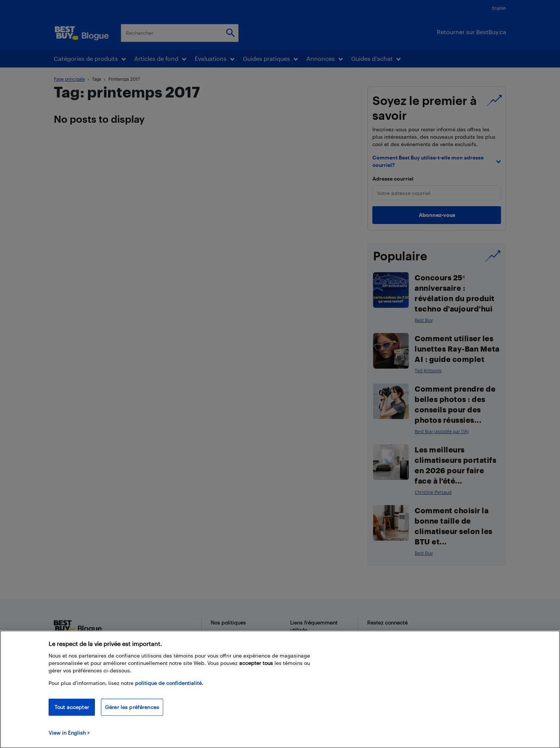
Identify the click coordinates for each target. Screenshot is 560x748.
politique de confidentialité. (169, 688)
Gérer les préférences (132, 712)
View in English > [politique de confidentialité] (69, 738)
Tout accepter (72, 712)
